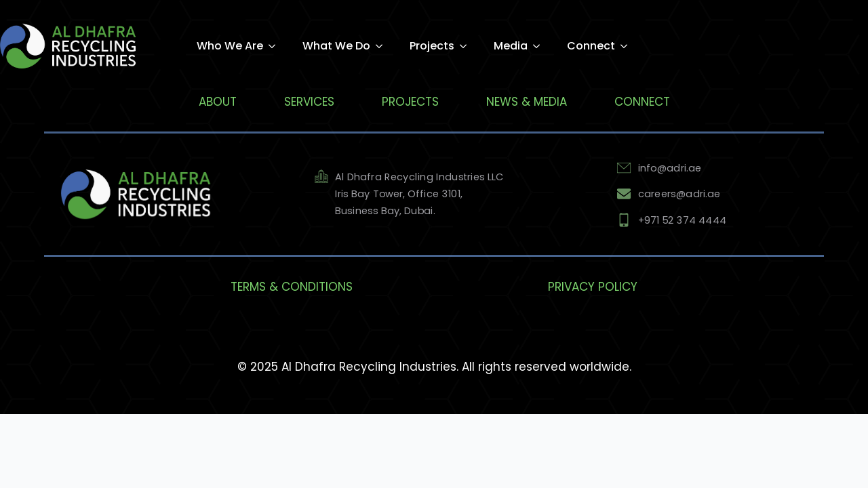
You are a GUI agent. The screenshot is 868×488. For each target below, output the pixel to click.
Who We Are (230, 46)
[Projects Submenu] (467, 46)
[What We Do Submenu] (383, 46)
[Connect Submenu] (628, 46)
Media (511, 45)
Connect (591, 45)
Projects (432, 45)
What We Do (336, 46)
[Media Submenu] (540, 46)
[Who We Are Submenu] (276, 46)
